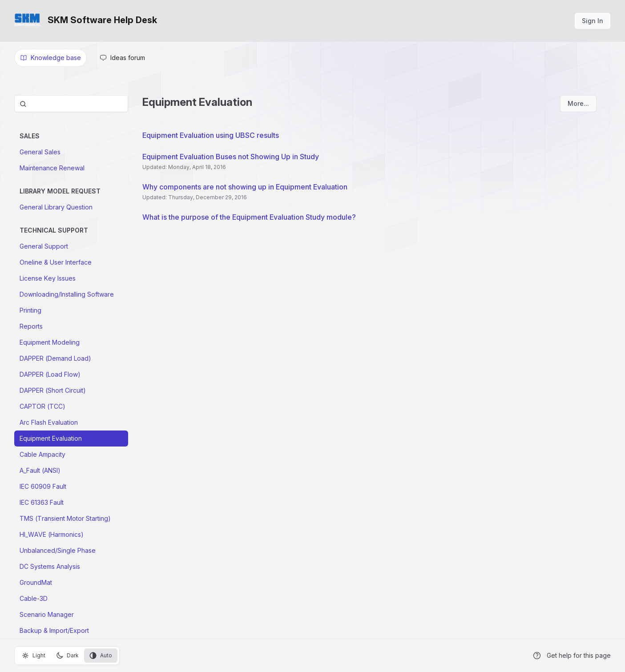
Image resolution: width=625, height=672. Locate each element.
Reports (31, 326)
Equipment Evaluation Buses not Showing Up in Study (231, 157)
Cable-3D (34, 598)
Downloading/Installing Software (67, 294)
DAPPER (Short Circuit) (53, 390)
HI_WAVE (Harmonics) (52, 534)
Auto (101, 656)
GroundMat (36, 582)
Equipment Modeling (50, 342)
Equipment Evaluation (51, 438)
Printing (30, 310)
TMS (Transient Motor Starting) (65, 518)
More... (578, 103)
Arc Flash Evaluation (49, 422)
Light (34, 656)
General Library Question (56, 207)
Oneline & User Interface (56, 262)
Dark (67, 656)
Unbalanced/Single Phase (58, 550)
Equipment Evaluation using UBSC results (211, 135)
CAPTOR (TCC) (42, 406)
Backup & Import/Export (54, 630)
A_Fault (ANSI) (40, 470)
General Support (44, 246)
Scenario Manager (47, 614)
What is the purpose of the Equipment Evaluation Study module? (249, 217)
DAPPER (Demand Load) (55, 358)
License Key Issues (48, 278)
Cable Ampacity (42, 454)
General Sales (40, 152)
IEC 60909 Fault (43, 486)
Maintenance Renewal (52, 168)
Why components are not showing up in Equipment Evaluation (245, 187)
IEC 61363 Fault (42, 502)
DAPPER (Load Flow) (50, 374)
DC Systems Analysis (50, 566)
